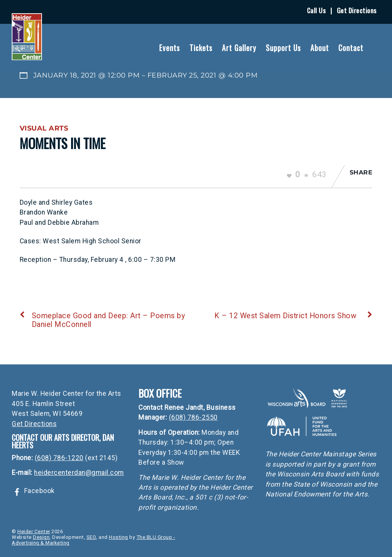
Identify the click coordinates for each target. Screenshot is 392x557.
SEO (91, 537)
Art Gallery (239, 48)
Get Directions (357, 10)
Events (170, 48)
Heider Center (34, 531)
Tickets (201, 48)
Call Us (316, 10)
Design (41, 537)
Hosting (119, 537)
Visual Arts (44, 128)
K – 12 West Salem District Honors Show (293, 316)
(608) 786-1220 (59, 458)
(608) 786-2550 (193, 417)
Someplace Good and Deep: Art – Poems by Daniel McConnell (102, 320)
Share (361, 172)
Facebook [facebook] (33, 491)
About (320, 48)
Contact (351, 48)
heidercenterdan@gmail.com (79, 473)
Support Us (283, 48)
